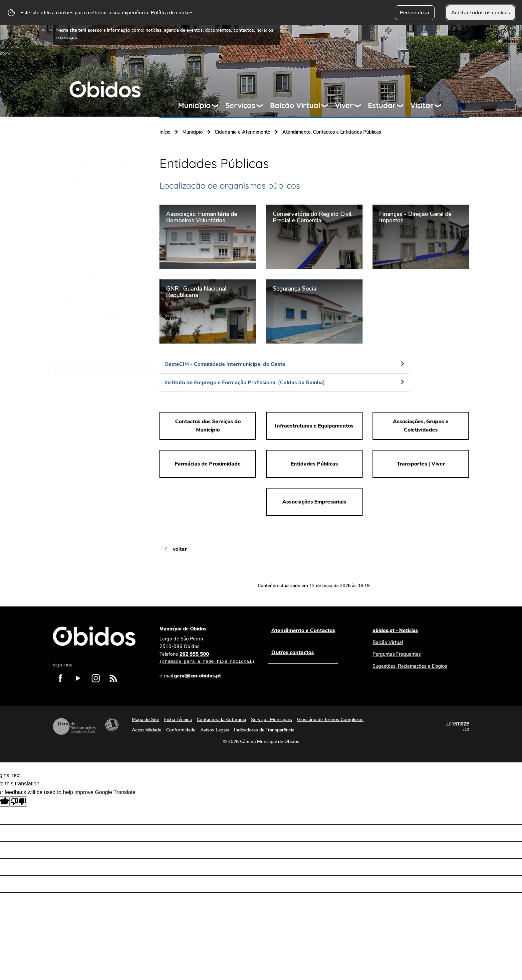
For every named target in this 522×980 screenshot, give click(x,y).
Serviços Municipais (271, 720)
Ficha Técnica (178, 720)
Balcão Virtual (295, 105)
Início (165, 132)
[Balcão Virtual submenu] (328, 106)
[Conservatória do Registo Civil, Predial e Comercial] (314, 237)
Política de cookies (172, 12)
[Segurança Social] (314, 311)
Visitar (422, 105)
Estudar (382, 105)
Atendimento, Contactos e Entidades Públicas (332, 132)
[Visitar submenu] (441, 106)
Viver (344, 105)
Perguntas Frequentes (397, 654)
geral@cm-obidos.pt (198, 676)
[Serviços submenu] (263, 106)
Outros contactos (292, 652)
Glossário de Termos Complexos (330, 720)
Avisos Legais (215, 730)
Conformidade (181, 730)
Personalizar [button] (415, 13)
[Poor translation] (18, 802)
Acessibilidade (112, 725)
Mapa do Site (145, 720)
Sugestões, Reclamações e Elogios (410, 666)
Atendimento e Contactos (303, 630)
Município (194, 105)
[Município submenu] (218, 106)
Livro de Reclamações (74, 726)
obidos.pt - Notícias (395, 630)
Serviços (240, 105)
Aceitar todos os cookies (481, 13)
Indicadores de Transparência (264, 730)
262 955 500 (207, 658)
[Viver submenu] (361, 106)
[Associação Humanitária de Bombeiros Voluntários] (208, 237)
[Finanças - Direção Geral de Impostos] (421, 237)
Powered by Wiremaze (457, 726)
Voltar (180, 549)
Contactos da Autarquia (221, 720)
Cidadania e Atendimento (243, 132)
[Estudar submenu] (403, 106)
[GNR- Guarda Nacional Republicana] (208, 311)
